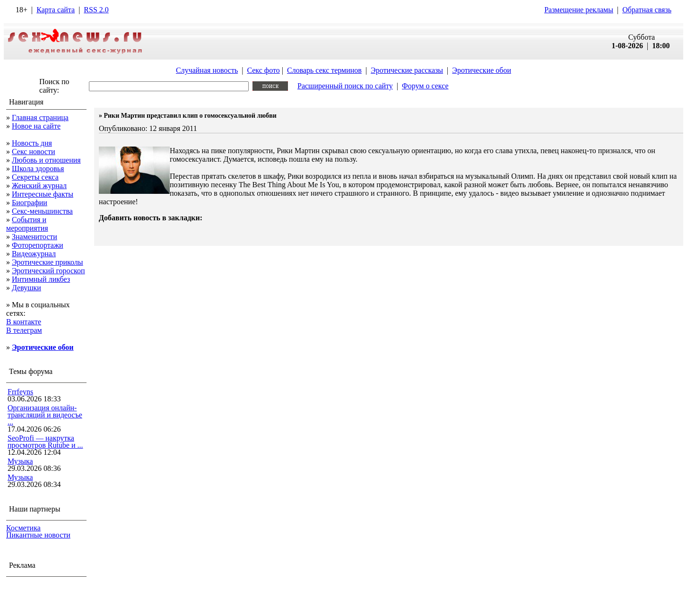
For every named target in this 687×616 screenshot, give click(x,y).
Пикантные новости (38, 535)
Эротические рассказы (407, 70)
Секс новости (34, 152)
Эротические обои (482, 70)
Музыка (20, 461)
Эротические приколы (48, 262)
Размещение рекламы (579, 10)
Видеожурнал (34, 254)
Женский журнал (39, 186)
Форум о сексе (425, 86)
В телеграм (24, 330)
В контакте (24, 322)
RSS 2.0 (96, 10)
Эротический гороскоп (48, 271)
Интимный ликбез (41, 279)
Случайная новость (207, 70)
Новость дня (32, 143)
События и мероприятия (27, 224)
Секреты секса (35, 177)
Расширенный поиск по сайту (345, 86)
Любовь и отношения (46, 160)
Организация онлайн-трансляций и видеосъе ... (45, 415)
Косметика (23, 528)
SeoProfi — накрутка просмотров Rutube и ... (45, 442)
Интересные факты (43, 194)
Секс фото (263, 70)
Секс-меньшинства (42, 211)
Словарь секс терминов (324, 70)
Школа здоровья (38, 169)
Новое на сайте (36, 126)
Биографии (30, 203)
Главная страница (40, 117)
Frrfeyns (20, 392)
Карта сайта (56, 10)
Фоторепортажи (38, 245)
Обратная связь (647, 10)
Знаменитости (35, 237)
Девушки (26, 288)
